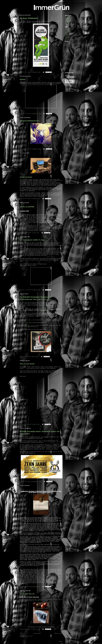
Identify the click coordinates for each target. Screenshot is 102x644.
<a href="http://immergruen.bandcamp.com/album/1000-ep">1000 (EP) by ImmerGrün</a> (74, 56)
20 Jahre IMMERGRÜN (29, 18)
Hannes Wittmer (28, 320)
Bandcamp (67, 38)
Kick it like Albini (27, 364)
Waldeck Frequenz (55, 251)
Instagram (67, 36)
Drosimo (26, 323)
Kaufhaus (67, 29)
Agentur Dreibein (31, 325)
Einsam (23, 79)
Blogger (61, 641)
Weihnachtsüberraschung (30, 121)
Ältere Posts (58, 633)
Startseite (37, 633)
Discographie (68, 21)
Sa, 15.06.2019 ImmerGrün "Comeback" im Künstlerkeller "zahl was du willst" (36, 298)
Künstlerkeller (45, 309)
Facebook (67, 34)
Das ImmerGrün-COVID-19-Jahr (32, 240)
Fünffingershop (38, 601)
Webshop (50, 316)
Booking (67, 23)
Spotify (67, 33)
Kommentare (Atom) (29, 636)
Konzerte (67, 20)
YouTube (67, 31)
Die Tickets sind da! (27, 594)
